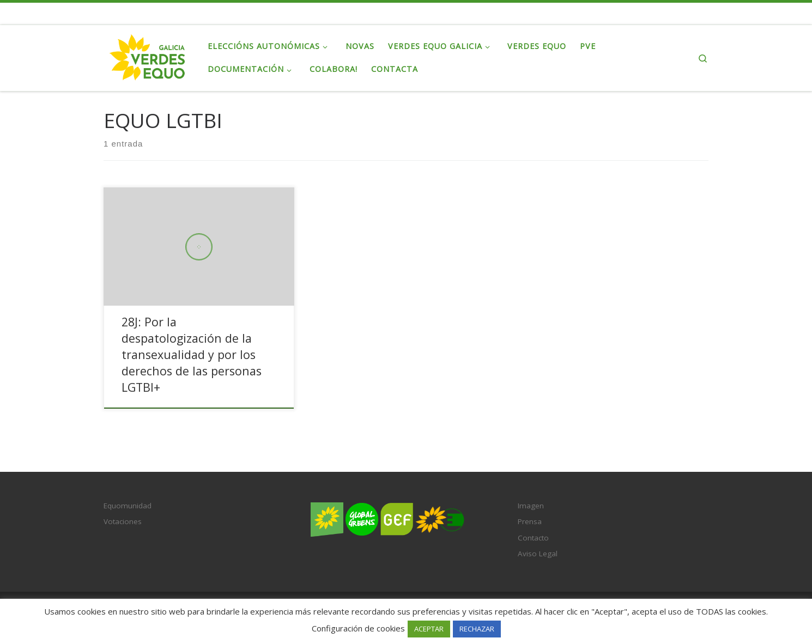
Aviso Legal (538, 554)
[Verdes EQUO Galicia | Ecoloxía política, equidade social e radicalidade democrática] (147, 56)
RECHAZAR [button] (477, 629)
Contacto (533, 538)
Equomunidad (128, 506)
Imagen (531, 506)
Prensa (530, 521)
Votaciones (123, 521)
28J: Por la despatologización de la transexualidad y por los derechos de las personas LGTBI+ (192, 354)
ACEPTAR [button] (429, 629)
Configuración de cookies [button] (358, 628)
